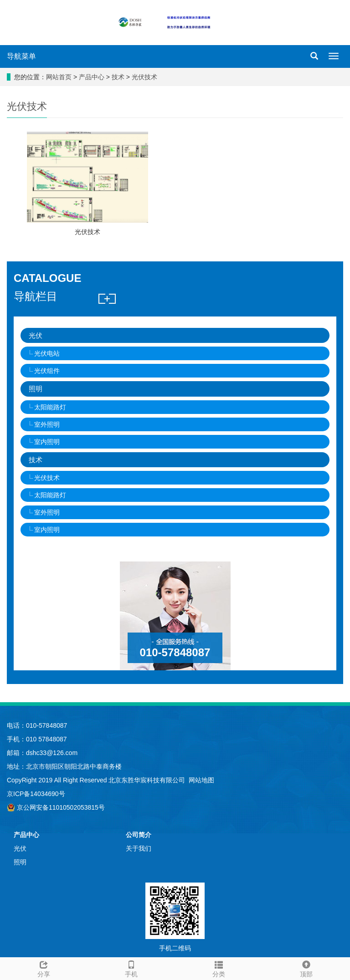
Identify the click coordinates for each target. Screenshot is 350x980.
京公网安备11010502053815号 (56, 807)
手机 (131, 968)
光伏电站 (47, 353)
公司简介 (139, 835)
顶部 (306, 968)
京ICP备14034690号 (36, 794)
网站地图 (201, 780)
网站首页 (59, 77)
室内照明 (47, 442)
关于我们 (139, 848)
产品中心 (93, 77)
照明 (36, 389)
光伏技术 (144, 77)
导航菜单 (21, 56)
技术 (118, 77)
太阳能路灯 (50, 407)
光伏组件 (47, 371)
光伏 (36, 335)
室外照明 (47, 424)
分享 (44, 968)
